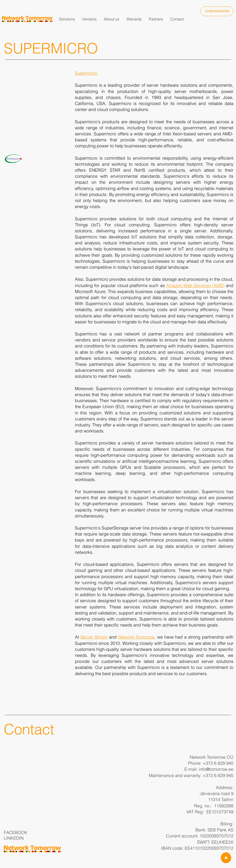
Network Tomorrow (136, 637)
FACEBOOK (16, 832)
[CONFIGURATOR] (217, 11)
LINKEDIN (14, 838)
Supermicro (86, 73)
